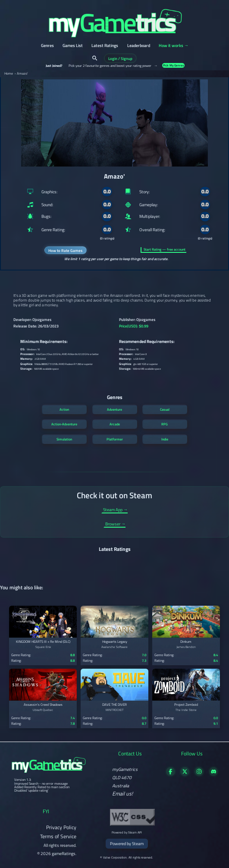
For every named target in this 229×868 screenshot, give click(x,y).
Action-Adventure (64, 424)
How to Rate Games (65, 250)
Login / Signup (120, 58)
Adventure (114, 409)
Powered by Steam (127, 843)
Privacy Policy (61, 827)
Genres (47, 46)
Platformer (115, 439)
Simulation (64, 439)
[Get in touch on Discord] (214, 774)
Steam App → (115, 510)
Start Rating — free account (165, 250)
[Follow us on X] (185, 774)
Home (9, 74)
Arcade (115, 424)
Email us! (122, 794)
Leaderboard (139, 46)
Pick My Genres (173, 65)
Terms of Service (58, 836)
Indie (165, 439)
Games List (73, 46)
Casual (165, 409)
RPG (165, 424)
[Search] (95, 58)
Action (64, 409)
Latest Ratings (105, 46)
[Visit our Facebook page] (171, 774)
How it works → (174, 46)
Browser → (115, 524)
